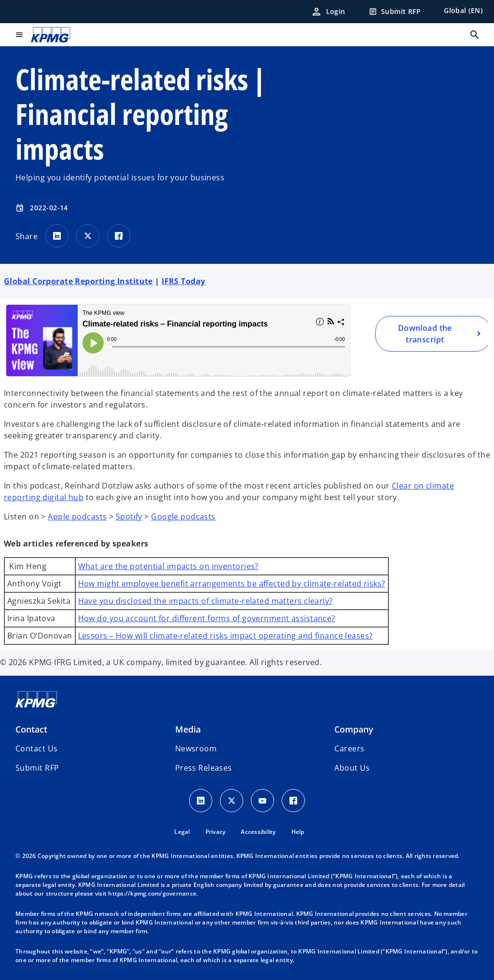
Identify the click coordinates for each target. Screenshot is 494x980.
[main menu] (19, 35)
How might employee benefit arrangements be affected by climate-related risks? (232, 584)
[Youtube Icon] (262, 801)
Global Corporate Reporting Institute (78, 281)
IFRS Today (183, 281)
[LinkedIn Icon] (201, 801)
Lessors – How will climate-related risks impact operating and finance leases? (226, 636)
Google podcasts (183, 517)
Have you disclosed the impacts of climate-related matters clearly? (206, 601)
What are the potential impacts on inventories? (168, 566)
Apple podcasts (77, 517)
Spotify (129, 517)
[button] (37, 768)
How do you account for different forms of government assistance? (207, 618)
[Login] (328, 12)
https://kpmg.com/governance (152, 893)
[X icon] (232, 801)
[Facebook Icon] (293, 801)
